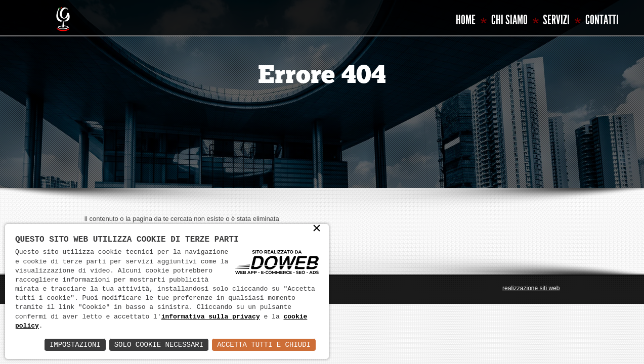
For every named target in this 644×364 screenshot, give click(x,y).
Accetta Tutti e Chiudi (264, 345)
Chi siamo (509, 20)
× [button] (317, 229)
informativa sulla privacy (211, 317)
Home (466, 20)
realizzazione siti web (531, 288)
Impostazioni (75, 345)
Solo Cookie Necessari (159, 345)
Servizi (556, 20)
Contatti (602, 20)
